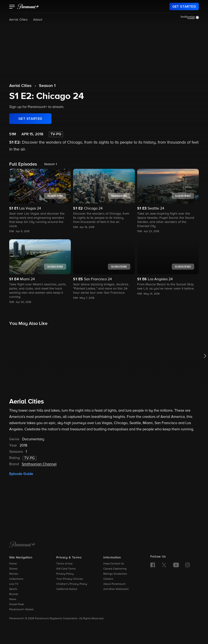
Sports (13, 589)
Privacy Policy (65, 574)
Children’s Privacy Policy (72, 584)
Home (13, 564)
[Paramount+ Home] (22, 545)
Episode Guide (21, 474)
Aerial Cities (18, 20)
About (38, 20)
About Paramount (114, 584)
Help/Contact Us (114, 564)
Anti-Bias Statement (116, 589)
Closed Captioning (115, 569)
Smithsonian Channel (39, 464)
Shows (13, 569)
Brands (14, 594)
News (13, 599)
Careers (108, 579)
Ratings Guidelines (115, 574)
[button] (12, 7)
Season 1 (47, 86)
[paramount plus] (28, 6)
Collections (16, 579)
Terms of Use (64, 564)
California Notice (67, 589)
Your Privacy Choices (70, 579)
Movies (14, 574)
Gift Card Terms (66, 569)
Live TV (14, 584)
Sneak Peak (17, 604)
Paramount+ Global (21, 610)
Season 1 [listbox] (51, 164)
